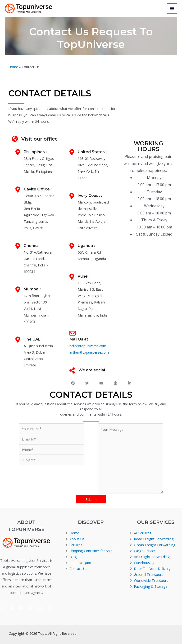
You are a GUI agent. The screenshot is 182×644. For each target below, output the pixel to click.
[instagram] (50, 608)
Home (13, 67)
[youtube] (42, 608)
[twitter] (14, 608)
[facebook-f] (5, 608)
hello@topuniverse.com (88, 346)
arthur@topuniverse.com (89, 352)
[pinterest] (23, 608)
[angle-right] (72, 533)
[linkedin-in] (33, 608)
